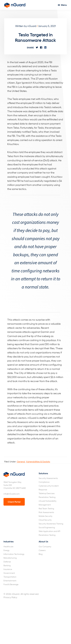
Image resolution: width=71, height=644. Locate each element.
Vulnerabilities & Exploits (38, 461)
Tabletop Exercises (47, 493)
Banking (7, 565)
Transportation (10, 577)
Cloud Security (45, 520)
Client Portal (14, 502)
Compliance (44, 482)
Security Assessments (48, 478)
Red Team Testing (46, 508)
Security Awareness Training (51, 524)
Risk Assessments (46, 512)
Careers (42, 550)
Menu (64, 5)
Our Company (45, 546)
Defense (7, 562)
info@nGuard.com (12, 494)
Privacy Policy (10, 597)
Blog (41, 554)
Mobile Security (45, 516)
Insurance (8, 569)
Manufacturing (10, 558)
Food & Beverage (11, 584)
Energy (6, 550)
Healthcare (8, 546)
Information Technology (14, 554)
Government (9, 573)
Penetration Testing (47, 497)
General (21, 461)
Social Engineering (47, 527)
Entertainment (10, 581)
